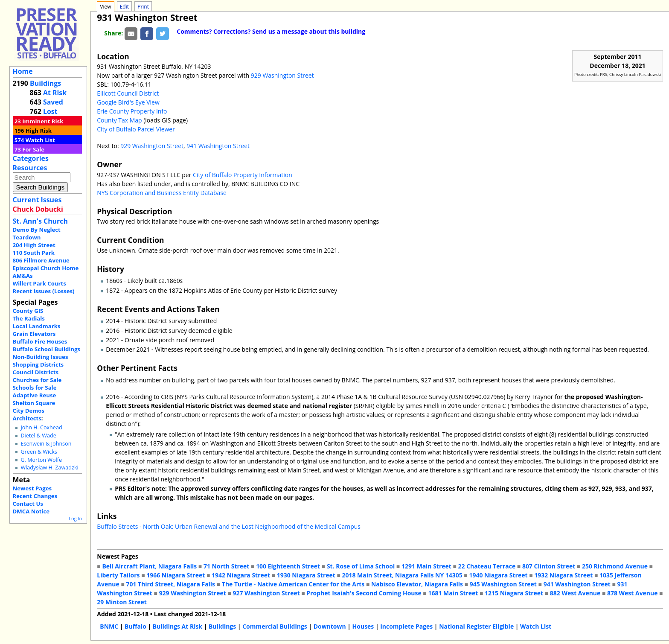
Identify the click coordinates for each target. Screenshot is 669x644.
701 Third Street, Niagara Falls (170, 584)
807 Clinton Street (549, 566)
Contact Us (28, 504)
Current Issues (37, 200)
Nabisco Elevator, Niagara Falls (417, 584)
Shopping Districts (38, 364)
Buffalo (135, 626)
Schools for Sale (35, 388)
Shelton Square (34, 403)
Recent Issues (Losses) (44, 291)
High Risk (39, 131)
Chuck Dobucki (38, 209)
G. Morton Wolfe (41, 460)
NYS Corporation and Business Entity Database (162, 193)
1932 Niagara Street (563, 575)
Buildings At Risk (177, 626)
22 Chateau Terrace (487, 566)
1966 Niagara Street (176, 575)
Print (143, 7)
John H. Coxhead (41, 427)
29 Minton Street (122, 602)
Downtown (330, 626)
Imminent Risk (43, 121)
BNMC (109, 626)
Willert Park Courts (39, 283)
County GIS (28, 311)
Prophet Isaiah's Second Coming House (364, 593)
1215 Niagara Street (514, 593)
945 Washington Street (503, 584)
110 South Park (34, 253)
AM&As (23, 276)
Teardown (27, 237)
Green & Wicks (39, 452)
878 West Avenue (632, 593)
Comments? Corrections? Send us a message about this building (271, 31)
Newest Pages (32, 488)
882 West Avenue (575, 593)
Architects (27, 418)
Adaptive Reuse (35, 395)
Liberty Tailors (118, 575)
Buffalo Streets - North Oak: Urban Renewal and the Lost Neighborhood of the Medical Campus (229, 526)
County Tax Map (119, 120)
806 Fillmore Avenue (41, 260)
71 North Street (227, 566)
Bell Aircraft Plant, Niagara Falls (149, 566)
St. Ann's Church (40, 221)
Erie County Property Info (132, 111)
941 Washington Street (218, 146)
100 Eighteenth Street (288, 566)
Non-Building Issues (41, 357)
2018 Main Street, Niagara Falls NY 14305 (402, 575)
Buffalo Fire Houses (40, 341)
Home (23, 71)
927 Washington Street (266, 593)
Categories (31, 158)
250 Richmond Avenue (615, 566)
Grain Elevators (34, 334)
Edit (124, 7)
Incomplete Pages (406, 626)
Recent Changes (35, 496)
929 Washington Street (282, 75)
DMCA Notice (31, 511)
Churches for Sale (37, 380)
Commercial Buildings (275, 626)
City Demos (29, 411)
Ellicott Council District (128, 93)
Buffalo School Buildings (47, 349)
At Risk (55, 93)
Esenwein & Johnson (46, 444)
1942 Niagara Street (241, 575)
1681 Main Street (453, 593)
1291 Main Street (426, 566)
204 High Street (34, 245)
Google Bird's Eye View (128, 102)
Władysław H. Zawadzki (49, 468)
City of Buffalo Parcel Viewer (136, 129)
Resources (30, 168)
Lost (50, 111)
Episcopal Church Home (46, 268)
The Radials (29, 318)
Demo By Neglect (37, 230)
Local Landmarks (37, 326)
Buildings (45, 83)
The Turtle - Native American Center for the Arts (293, 584)
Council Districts (36, 372)
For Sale (33, 149)
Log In (75, 518)
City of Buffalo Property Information (243, 175)
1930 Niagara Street (306, 575)
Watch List (40, 140)
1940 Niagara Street (498, 575)
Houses (363, 626)
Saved (53, 102)
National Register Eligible (476, 626)
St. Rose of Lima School (361, 566)
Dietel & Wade (38, 436)
